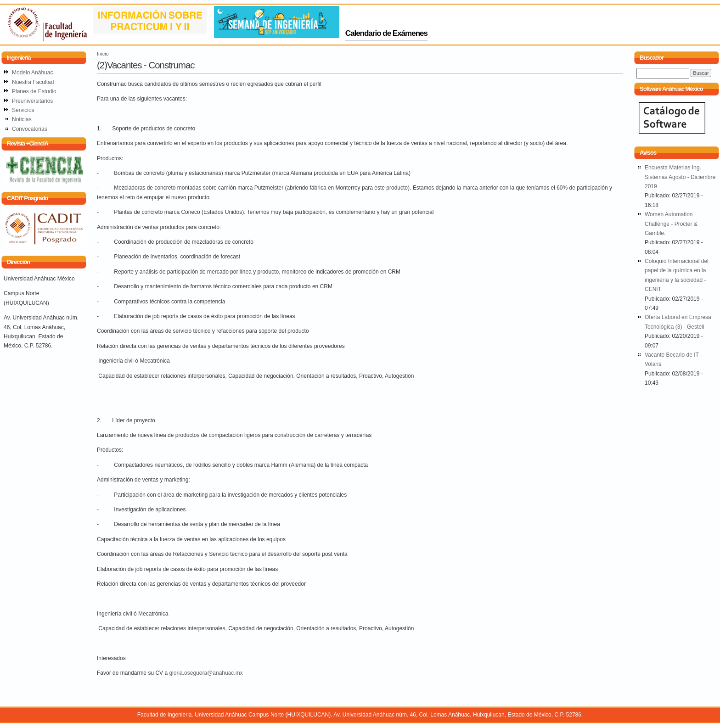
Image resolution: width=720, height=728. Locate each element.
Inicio (103, 54)
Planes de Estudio (34, 91)
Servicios (23, 110)
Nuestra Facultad (33, 82)
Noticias (22, 119)
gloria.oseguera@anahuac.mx (206, 673)
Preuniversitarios (32, 101)
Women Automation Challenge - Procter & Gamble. (671, 224)
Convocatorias (30, 129)
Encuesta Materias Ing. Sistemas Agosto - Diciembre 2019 (680, 177)
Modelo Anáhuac (32, 73)
